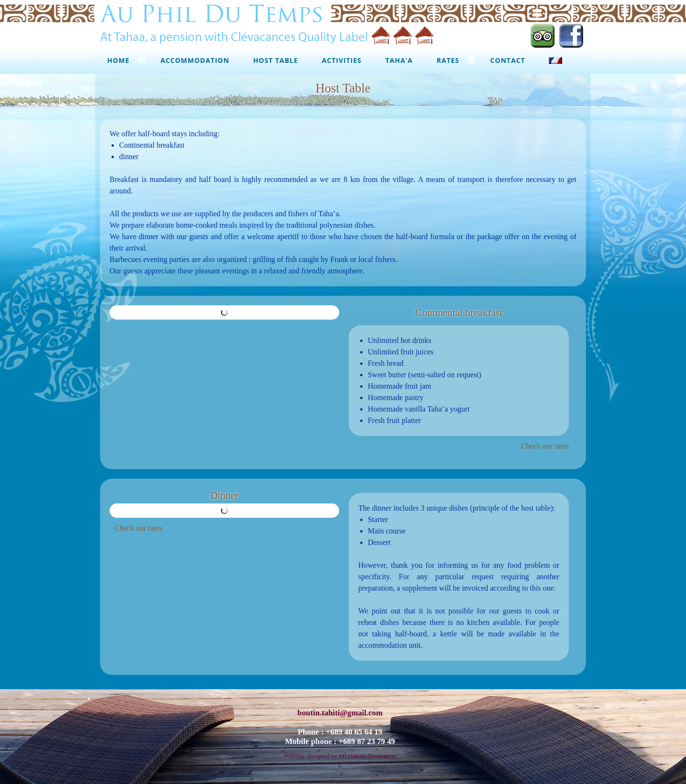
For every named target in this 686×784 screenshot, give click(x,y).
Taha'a (399, 60)
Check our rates (545, 446)
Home (118, 60)
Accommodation (195, 60)
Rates (448, 60)
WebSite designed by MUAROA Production (340, 756)
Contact (508, 60)
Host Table (275, 60)
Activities (342, 60)
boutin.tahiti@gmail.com (340, 713)
